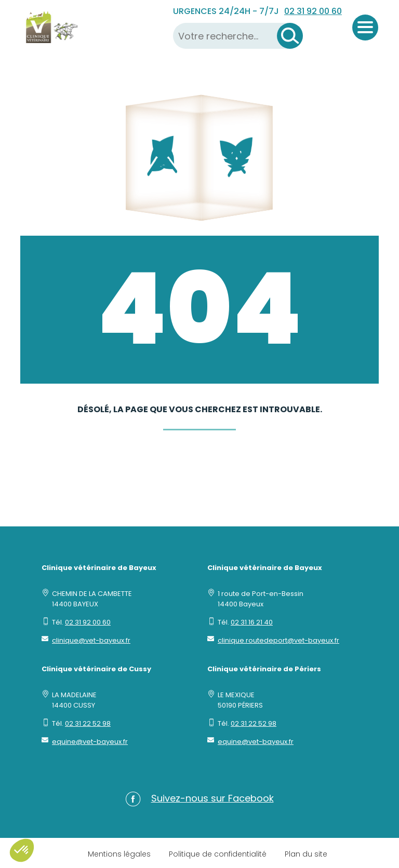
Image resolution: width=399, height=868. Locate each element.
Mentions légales (119, 854)
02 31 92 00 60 (313, 11)
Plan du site (306, 854)
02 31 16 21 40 (252, 622)
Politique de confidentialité (218, 854)
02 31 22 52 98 (88, 723)
